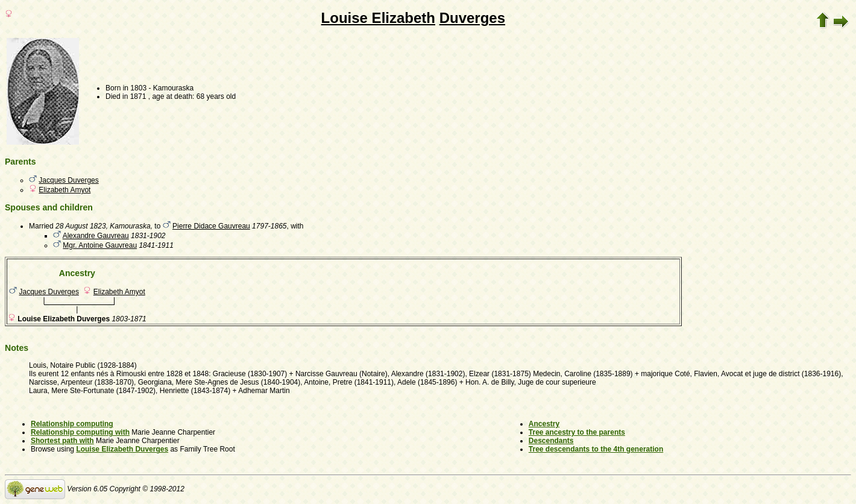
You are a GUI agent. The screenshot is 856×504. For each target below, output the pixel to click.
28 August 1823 (81, 226)
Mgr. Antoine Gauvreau (100, 245)
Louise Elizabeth (378, 18)
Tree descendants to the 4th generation (596, 449)
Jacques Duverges (68, 180)
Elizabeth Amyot (65, 190)
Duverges (472, 18)
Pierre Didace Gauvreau (211, 226)
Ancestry (544, 424)
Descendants (551, 441)
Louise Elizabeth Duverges (122, 449)
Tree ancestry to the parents (577, 432)
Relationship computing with (80, 432)
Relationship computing (72, 424)
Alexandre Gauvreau (96, 236)
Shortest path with (62, 441)
